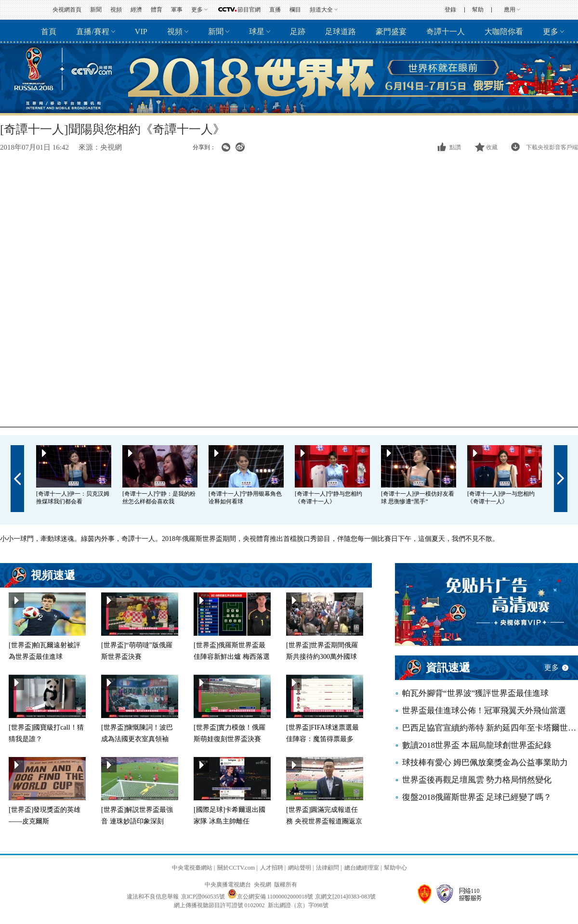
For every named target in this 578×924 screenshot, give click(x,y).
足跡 (298, 32)
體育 (157, 10)
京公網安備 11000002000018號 (270, 897)
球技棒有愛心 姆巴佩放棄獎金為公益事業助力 (485, 763)
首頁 (49, 32)
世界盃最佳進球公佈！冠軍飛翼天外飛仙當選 (484, 711)
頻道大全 (321, 10)
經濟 (136, 10)
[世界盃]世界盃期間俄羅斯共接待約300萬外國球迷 (322, 657)
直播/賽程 (92, 32)
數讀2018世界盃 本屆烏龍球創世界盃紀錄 (477, 745)
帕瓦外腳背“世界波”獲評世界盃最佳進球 (475, 693)
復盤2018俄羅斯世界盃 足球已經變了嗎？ (477, 797)
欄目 (295, 10)
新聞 (96, 10)
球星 (257, 32)
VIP (141, 32)
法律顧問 (328, 868)
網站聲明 (300, 868)
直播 (275, 10)
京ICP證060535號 (203, 897)
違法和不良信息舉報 (153, 897)
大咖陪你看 (504, 32)
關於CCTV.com (236, 868)
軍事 (177, 10)
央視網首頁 (67, 10)
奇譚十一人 (446, 32)
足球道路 (341, 32)
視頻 (116, 10)
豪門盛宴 (391, 32)
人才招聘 (272, 868)
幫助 (478, 10)
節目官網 (249, 10)
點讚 (455, 147)
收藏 (492, 147)
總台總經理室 (362, 868)
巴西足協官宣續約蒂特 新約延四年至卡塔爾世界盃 (490, 728)
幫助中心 (395, 868)
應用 (510, 10)
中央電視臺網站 (192, 868)
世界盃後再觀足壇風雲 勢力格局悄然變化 (477, 780)
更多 (197, 10)
